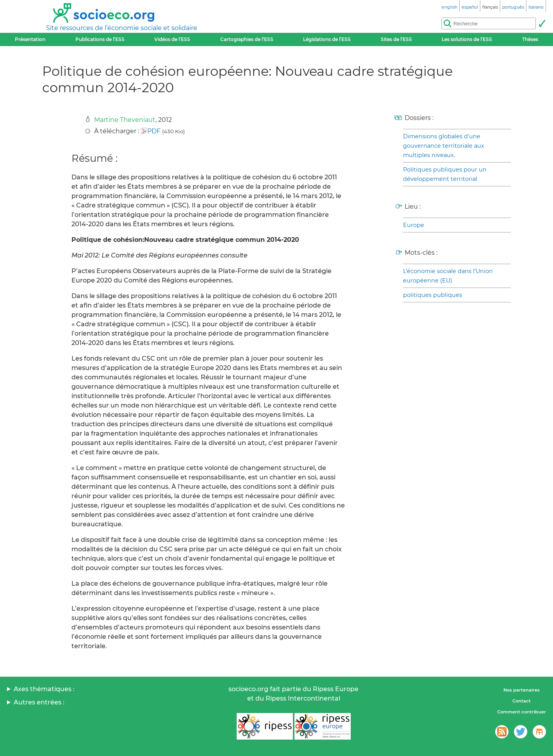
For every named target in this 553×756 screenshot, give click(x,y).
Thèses (530, 39)
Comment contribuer (522, 712)
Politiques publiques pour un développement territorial (445, 174)
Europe (414, 225)
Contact (522, 701)
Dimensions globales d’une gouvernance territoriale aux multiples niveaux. (444, 146)
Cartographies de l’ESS (247, 39)
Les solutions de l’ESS (467, 39)
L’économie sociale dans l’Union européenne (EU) (448, 276)
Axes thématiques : (44, 689)
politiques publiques (433, 295)
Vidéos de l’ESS (172, 39)
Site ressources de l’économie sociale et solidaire (122, 28)
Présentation (30, 39)
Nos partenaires (522, 690)
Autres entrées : (39, 702)
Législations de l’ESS (327, 39)
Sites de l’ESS (396, 39)
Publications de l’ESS (100, 39)
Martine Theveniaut (125, 120)
